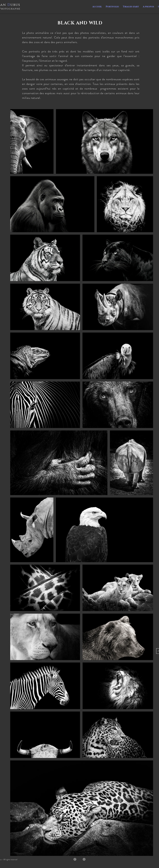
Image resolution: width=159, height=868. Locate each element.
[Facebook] (75, 859)
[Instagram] (84, 859)
